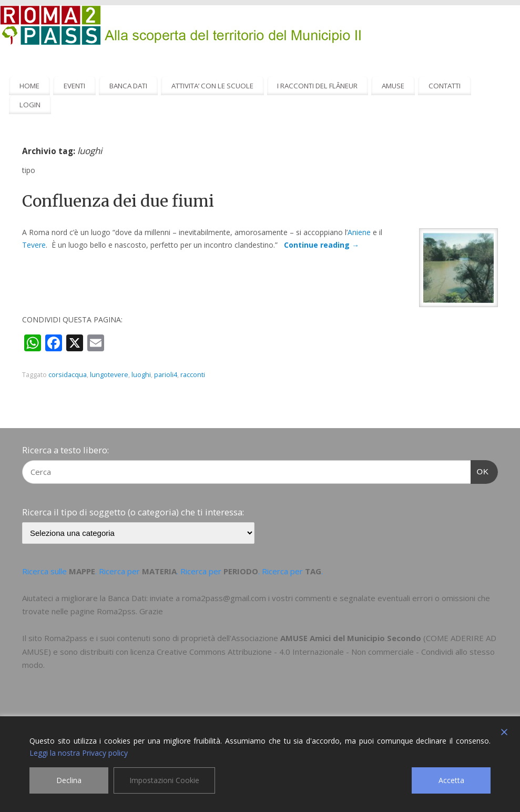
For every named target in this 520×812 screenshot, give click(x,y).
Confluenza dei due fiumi (118, 201)
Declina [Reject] (69, 780)
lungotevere (109, 375)
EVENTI (74, 86)
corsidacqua (68, 375)
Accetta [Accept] (451, 780)
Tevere (34, 245)
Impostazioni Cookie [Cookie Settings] (164, 780)
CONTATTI (445, 86)
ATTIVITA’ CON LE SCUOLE (212, 86)
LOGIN (30, 105)
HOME (29, 86)
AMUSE (393, 86)
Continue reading (322, 245)
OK (480, 470)
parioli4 (166, 375)
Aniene (359, 232)
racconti (193, 375)
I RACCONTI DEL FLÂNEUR (317, 86)
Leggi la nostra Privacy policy (79, 753)
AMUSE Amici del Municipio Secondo (351, 638)
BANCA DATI (128, 86)
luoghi (141, 375)
